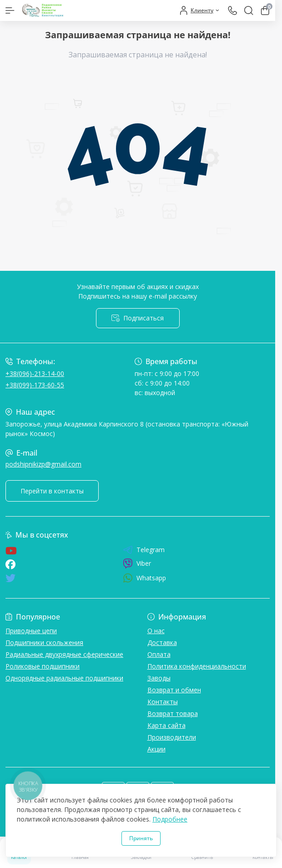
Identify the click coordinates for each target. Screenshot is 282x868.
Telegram (144, 550)
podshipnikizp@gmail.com (43, 464)
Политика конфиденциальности (197, 666)
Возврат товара (173, 713)
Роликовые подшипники (43, 666)
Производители (172, 737)
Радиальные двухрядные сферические (64, 654)
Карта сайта (166, 725)
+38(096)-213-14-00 (35, 373)
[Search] (249, 10)
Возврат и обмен (174, 690)
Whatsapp (144, 578)
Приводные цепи (31, 631)
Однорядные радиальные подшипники (64, 678)
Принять (141, 838)
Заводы (159, 678)
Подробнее (170, 819)
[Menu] (10, 10)
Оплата (159, 654)
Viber (137, 563)
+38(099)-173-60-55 (35, 385)
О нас (156, 631)
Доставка (162, 642)
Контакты (163, 702)
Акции (156, 749)
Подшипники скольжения (44, 642)
